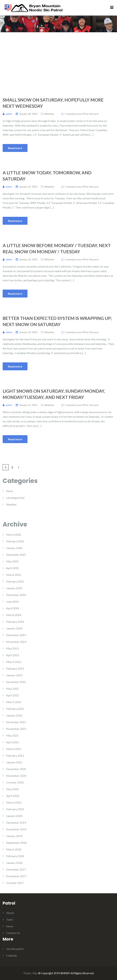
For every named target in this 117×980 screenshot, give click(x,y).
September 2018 (16, 843)
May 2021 (12, 735)
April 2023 (13, 655)
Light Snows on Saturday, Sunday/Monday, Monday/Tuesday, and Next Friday (54, 394)
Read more (15, 148)
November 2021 (16, 729)
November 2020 (16, 776)
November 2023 (16, 642)
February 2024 (15, 622)
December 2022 (16, 682)
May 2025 (12, 561)
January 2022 (14, 715)
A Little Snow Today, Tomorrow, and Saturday (47, 176)
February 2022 (15, 709)
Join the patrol (15, 949)
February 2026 (15, 541)
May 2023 (12, 648)
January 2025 (14, 588)
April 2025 (13, 568)
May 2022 (12, 689)
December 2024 (16, 595)
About (10, 913)
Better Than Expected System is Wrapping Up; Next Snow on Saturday (57, 321)
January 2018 (14, 863)
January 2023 (14, 675)
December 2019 (16, 823)
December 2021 (16, 722)
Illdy (35, 973)
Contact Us (13, 933)
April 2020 (13, 796)
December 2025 (16, 555)
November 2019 (16, 829)
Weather (49, 114)
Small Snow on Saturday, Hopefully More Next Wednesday (53, 103)
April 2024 (13, 608)
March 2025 (14, 575)
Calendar (12, 955)
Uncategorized (15, 498)
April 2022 (13, 695)
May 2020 (12, 789)
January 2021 (14, 762)
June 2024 (12, 601)
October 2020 (15, 782)
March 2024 (14, 615)
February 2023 (15, 668)
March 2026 (14, 535)
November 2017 (16, 876)
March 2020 (14, 802)
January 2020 (14, 816)
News (10, 491)
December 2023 (16, 635)
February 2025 (15, 581)
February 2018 (15, 856)
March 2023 (14, 662)
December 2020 (16, 769)
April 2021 (13, 742)
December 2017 (16, 869)
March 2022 (14, 702)
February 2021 (15, 756)
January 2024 (14, 628)
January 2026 (14, 548)
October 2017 (15, 883)
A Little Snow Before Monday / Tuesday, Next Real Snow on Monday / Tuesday (57, 248)
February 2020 (15, 809)
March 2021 (14, 749)
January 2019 (14, 836)
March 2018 (14, 849)
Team (10, 919)
